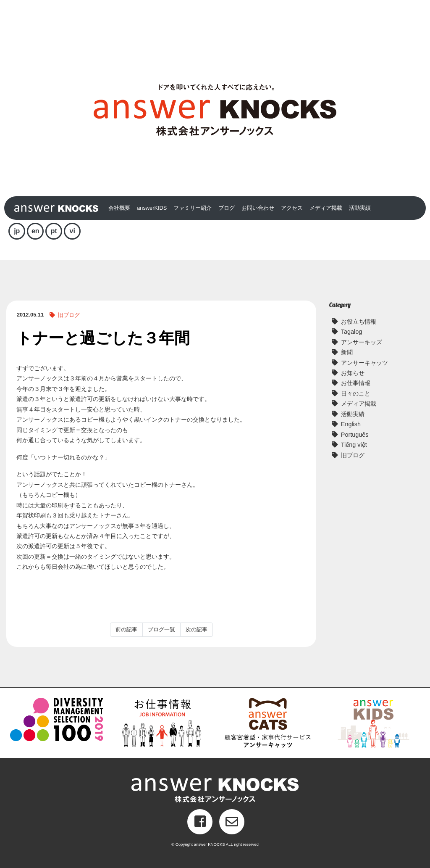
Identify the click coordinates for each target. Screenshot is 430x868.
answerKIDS (152, 208)
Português (355, 435)
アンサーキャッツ (364, 363)
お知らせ (353, 373)
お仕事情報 (356, 383)
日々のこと (356, 393)
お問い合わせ (258, 208)
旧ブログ (69, 315)
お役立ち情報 (359, 322)
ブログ (227, 208)
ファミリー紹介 (193, 208)
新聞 (347, 352)
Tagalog (351, 332)
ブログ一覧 (161, 629)
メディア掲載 (326, 208)
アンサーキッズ (362, 342)
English (351, 424)
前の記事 (126, 629)
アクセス (292, 208)
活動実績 (360, 208)
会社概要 (119, 208)
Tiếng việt (354, 445)
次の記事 (197, 629)
